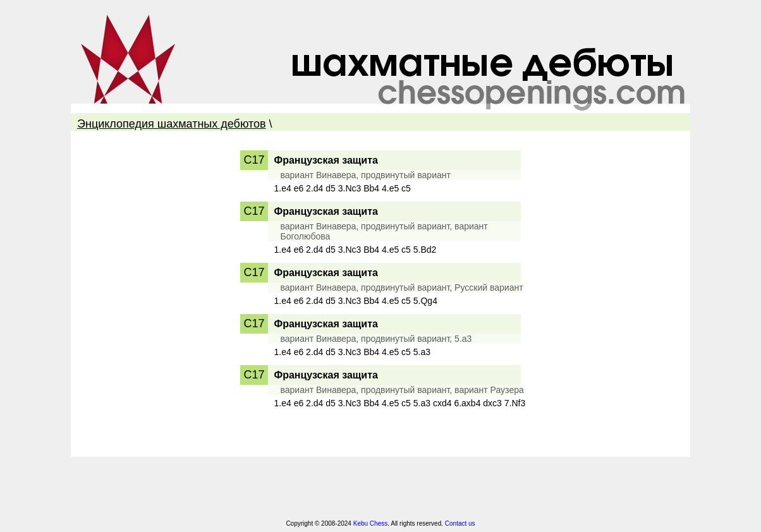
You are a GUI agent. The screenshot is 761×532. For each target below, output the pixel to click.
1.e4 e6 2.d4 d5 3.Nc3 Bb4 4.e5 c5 (343, 188)
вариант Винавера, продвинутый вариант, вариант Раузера (402, 390)
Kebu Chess (370, 523)
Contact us (460, 523)
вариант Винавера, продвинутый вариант (366, 175)
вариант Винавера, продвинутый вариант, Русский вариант (402, 287)
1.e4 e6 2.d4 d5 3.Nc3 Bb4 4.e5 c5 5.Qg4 (356, 301)
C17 (254, 160)
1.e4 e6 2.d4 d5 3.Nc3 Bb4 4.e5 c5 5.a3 (353, 352)
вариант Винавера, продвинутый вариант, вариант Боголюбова (384, 231)
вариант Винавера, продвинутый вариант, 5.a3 (376, 339)
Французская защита (326, 160)
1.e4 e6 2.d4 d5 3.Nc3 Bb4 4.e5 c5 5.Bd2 (356, 250)
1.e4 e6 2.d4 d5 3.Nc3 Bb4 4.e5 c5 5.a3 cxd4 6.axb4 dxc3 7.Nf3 (400, 403)
